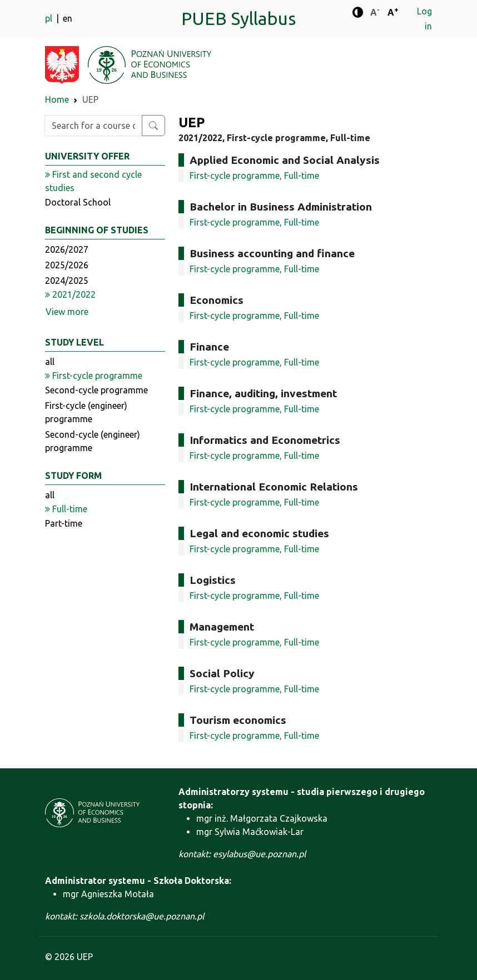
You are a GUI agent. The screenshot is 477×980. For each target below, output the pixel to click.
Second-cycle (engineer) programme (93, 441)
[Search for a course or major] (153, 126)
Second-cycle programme (96, 390)
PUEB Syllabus (238, 18)
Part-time (64, 523)
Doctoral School (78, 202)
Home (57, 99)
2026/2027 (67, 249)
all (50, 362)
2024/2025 (67, 281)
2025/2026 (67, 265)
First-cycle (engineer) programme (86, 412)
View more (67, 312)
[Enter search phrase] (93, 126)
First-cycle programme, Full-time (254, 176)
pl (50, 18)
